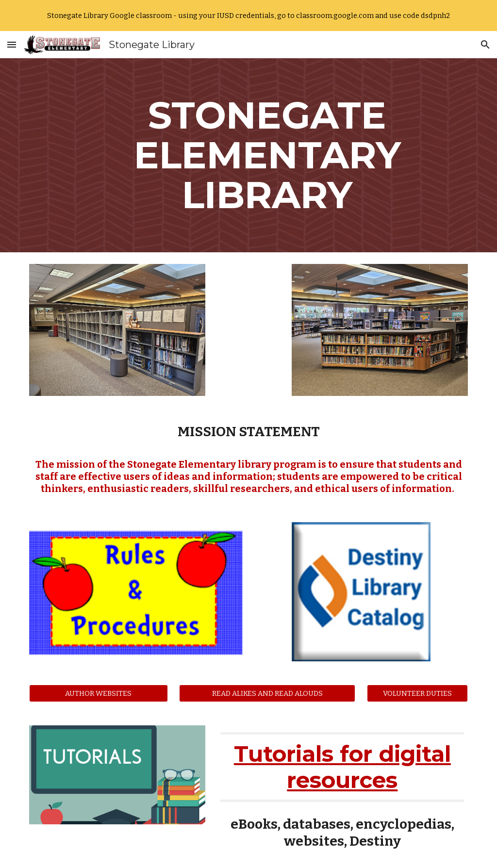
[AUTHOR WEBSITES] (99, 693)
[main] (267, 155)
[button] (12, 44)
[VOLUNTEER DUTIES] (418, 693)
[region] (248, 16)
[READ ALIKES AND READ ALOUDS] (267, 693)
